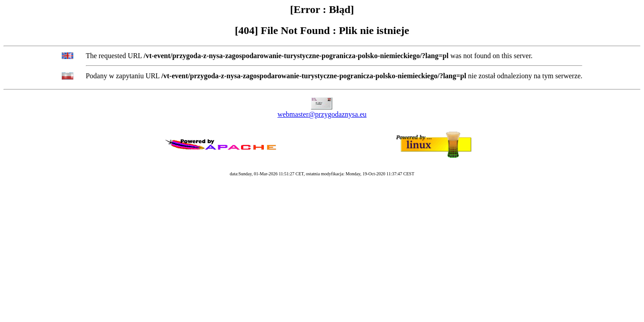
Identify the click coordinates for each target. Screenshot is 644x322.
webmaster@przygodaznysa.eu (322, 114)
